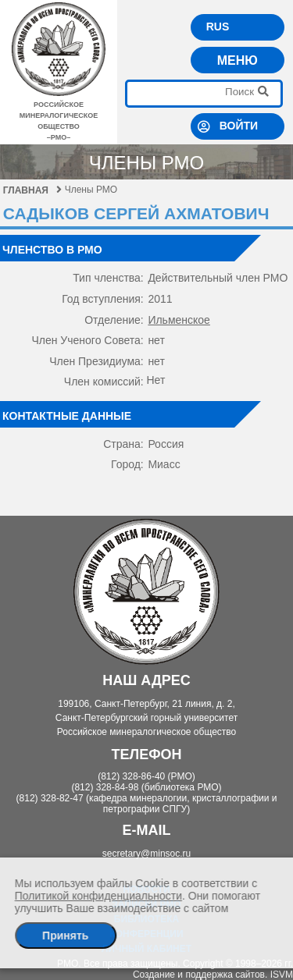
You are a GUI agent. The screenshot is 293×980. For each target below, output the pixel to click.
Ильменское (179, 320)
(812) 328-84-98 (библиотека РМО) (146, 787)
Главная (32, 190)
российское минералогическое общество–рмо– (59, 115)
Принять (65, 936)
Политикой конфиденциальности (98, 896)
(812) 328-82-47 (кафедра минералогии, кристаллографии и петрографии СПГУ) (147, 804)
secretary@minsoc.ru (147, 854)
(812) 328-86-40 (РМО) (146, 776)
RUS (218, 27)
